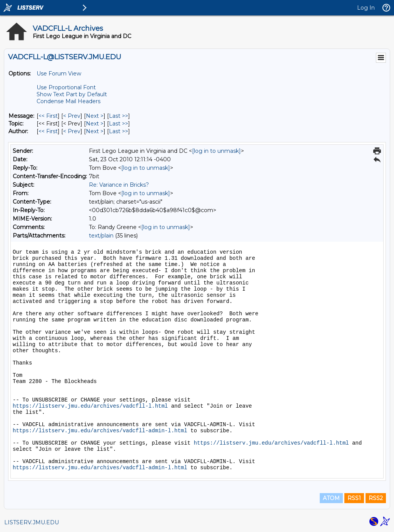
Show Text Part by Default (72, 94)
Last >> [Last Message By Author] (119, 131)
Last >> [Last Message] (119, 116)
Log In (366, 8)
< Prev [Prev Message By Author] (72, 131)
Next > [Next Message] (95, 116)
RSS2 (376, 498)
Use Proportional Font (66, 87)
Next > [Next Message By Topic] (95, 124)
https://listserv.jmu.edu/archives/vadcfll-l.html (90, 406)
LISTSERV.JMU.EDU (32, 522)
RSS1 (354, 498)
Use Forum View (59, 74)
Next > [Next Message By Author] (95, 131)
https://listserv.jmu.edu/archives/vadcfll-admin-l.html (100, 431)
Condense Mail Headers (68, 101)
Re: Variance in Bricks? (119, 185)
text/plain (101, 236)
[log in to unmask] (216, 151)
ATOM (331, 498)
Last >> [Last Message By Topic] (119, 124)
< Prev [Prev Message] (72, 116)
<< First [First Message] (48, 116)
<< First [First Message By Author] (48, 131)
